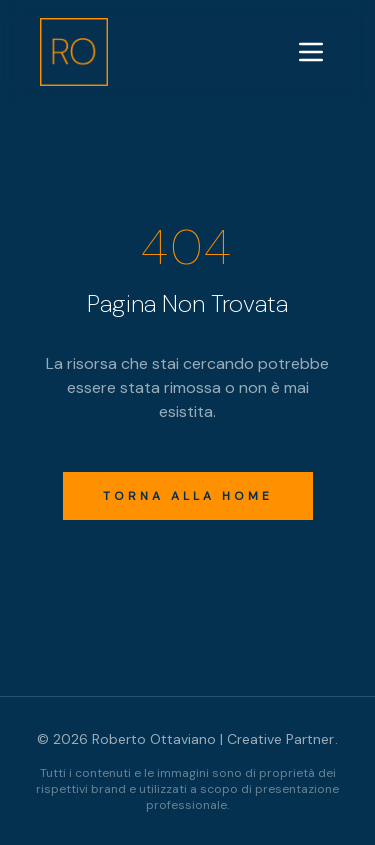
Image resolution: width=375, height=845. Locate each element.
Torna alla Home (188, 496)
